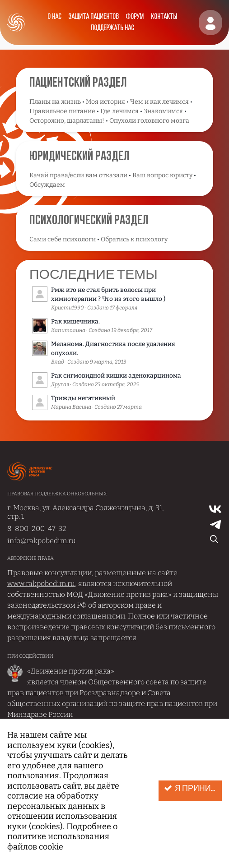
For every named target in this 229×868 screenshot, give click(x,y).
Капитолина (68, 330)
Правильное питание (62, 111)
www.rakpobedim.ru (41, 584)
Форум (135, 17)
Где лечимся (119, 111)
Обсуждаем (47, 185)
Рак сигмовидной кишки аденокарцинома (116, 376)
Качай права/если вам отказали (78, 175)
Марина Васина (71, 407)
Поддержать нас (112, 28)
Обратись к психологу (134, 239)
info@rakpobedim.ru (42, 541)
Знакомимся (163, 111)
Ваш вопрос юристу (162, 175)
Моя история (105, 102)
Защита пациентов (93, 17)
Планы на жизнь (55, 102)
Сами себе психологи (63, 239)
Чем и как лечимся (159, 102)
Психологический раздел (89, 221)
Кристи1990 (68, 308)
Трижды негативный (83, 398)
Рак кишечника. (75, 321)
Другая (60, 384)
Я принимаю (193, 788)
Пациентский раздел (78, 83)
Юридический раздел (79, 157)
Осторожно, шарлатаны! (67, 121)
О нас (54, 17)
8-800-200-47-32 (37, 529)
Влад (58, 362)
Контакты (164, 17)
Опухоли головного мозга (149, 121)
